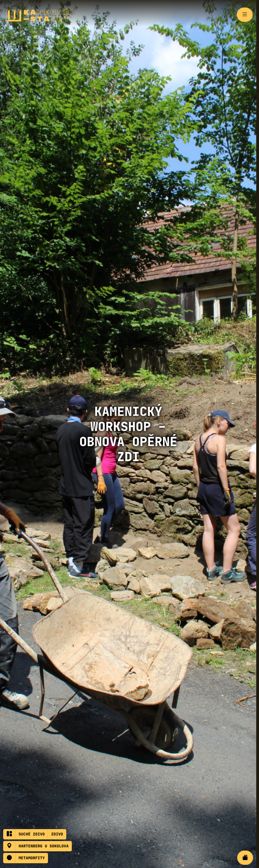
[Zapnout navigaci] (245, 15)
